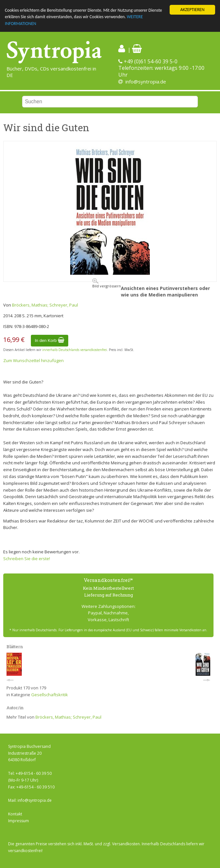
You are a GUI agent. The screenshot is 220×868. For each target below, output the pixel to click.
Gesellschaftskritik (50, 695)
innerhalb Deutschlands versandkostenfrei (75, 350)
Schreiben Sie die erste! (27, 559)
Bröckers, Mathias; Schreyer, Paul (45, 305)
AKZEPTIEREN (192, 10)
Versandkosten (126, 844)
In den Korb (50, 340)
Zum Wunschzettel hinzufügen (33, 360)
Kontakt (15, 814)
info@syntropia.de (146, 82)
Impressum (19, 820)
